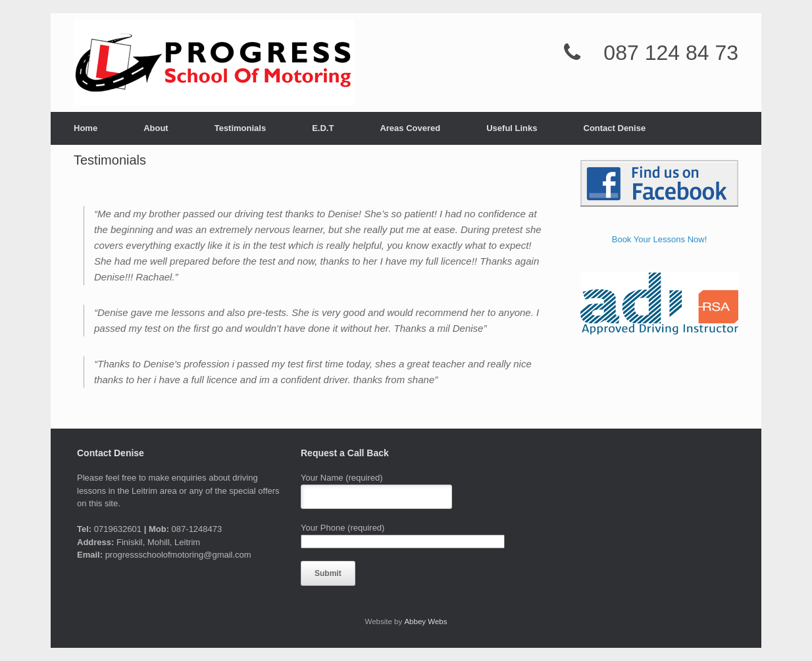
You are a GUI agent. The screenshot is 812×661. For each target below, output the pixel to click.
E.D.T (323, 128)
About (156, 128)
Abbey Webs (425, 621)
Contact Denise (615, 128)
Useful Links (512, 128)
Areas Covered (410, 128)
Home (86, 128)
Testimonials (241, 128)
